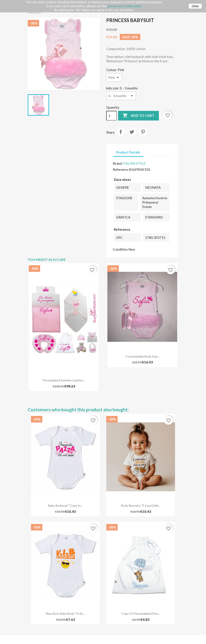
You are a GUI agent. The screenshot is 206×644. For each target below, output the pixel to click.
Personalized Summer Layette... (64, 380)
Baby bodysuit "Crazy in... (65, 505)
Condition (120, 249)
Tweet (132, 132)
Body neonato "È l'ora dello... (141, 505)
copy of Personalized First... (141, 613)
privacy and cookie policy (124, 6)
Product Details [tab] (128, 152)
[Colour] (114, 77)
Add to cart (138, 116)
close (195, 6)
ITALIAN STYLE (134, 163)
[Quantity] (112, 116)
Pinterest (143, 132)
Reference (120, 169)
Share (121, 132)
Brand (117, 163)
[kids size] (121, 96)
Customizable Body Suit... (142, 356)
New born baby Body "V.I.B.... (65, 613)
